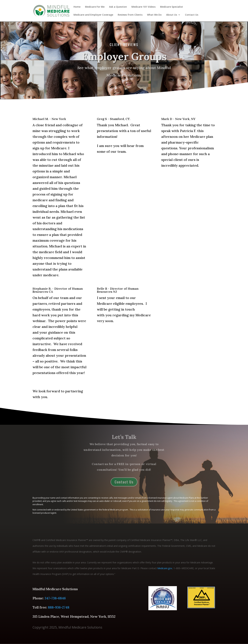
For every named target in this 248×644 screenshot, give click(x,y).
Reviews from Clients (130, 15)
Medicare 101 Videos (143, 7)
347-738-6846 (55, 598)
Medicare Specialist (172, 7)
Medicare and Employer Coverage (93, 15)
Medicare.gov (165, 568)
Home (77, 7)
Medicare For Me (95, 7)
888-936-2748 (59, 607)
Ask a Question (118, 7)
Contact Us (192, 15)
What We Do (154, 15)
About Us (172, 15)
